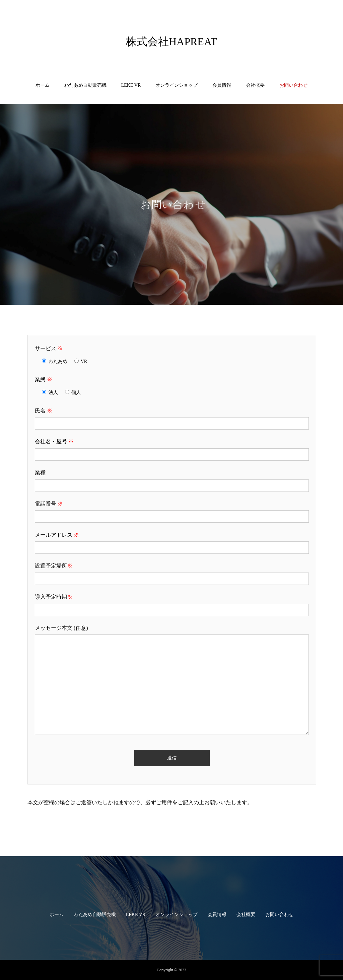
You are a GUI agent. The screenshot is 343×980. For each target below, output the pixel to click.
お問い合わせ (293, 85)
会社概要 (255, 85)
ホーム (43, 85)
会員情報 (222, 85)
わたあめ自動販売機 (85, 85)
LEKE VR (131, 85)
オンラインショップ (177, 85)
